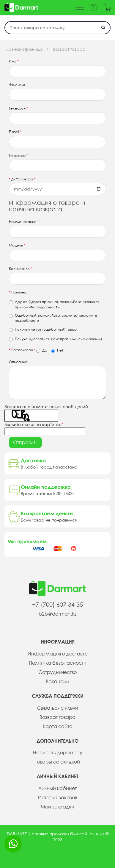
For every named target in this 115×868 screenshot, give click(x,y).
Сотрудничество (57, 672)
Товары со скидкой (57, 762)
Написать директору (58, 753)
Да (42, 350)
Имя (14, 61)
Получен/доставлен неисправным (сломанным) (55, 339)
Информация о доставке (58, 654)
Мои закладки (57, 807)
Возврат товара (69, 49)
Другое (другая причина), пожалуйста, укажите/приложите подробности (54, 304)
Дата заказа (23, 179)
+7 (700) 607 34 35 (57, 604)
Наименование (24, 222)
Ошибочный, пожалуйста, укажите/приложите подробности (53, 318)
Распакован (37, 350)
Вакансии (57, 681)
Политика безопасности (58, 663)
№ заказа (18, 156)
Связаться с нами (57, 708)
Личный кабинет (57, 788)
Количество (21, 269)
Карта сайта (58, 726)
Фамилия (18, 85)
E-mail (15, 132)
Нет (57, 350)
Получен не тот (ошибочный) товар (43, 330)
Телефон (18, 108)
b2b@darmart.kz (57, 614)
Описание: (19, 362)
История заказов (57, 797)
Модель (17, 245)
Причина (19, 292)
